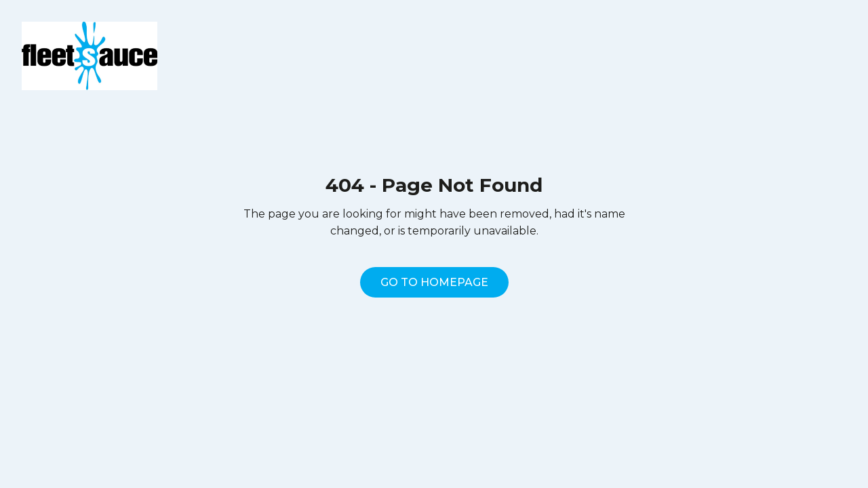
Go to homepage (434, 282)
